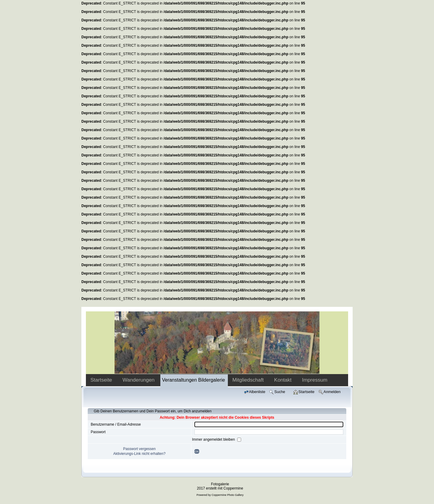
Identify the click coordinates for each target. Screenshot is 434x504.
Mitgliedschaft (249, 380)
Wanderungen (139, 380)
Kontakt (284, 380)
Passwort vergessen (139, 449)
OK (197, 451)
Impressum (315, 380)
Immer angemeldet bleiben (214, 439)
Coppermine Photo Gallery (228, 495)
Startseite (102, 380)
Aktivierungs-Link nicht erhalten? (139, 454)
